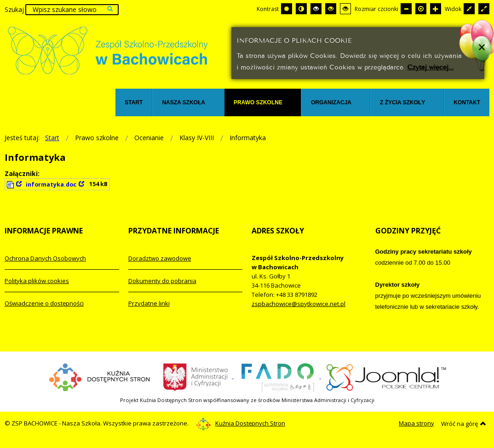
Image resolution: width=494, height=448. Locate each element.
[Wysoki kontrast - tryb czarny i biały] (316, 9)
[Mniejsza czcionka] (406, 9)
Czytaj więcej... (431, 66)
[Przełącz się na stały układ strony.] (469, 9)
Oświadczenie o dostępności (44, 303)
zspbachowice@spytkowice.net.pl (299, 304)
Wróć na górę (464, 424)
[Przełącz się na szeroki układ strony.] (484, 9)
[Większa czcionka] (436, 9)
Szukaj (14, 9)
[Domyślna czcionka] (421, 9)
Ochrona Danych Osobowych (45, 258)
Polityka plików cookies (37, 281)
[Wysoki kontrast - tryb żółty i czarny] (345, 9)
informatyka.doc (51, 184)
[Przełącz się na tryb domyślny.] (287, 9)
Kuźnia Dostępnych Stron (241, 423)
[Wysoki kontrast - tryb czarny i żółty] (331, 9)
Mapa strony (416, 423)
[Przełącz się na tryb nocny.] (301, 9)
